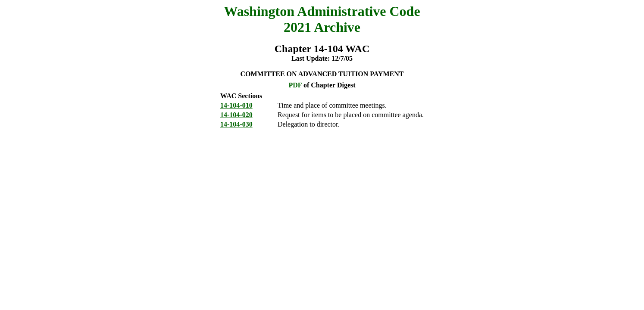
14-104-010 (236, 105)
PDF (295, 85)
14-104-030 (236, 124)
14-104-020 (236, 115)
